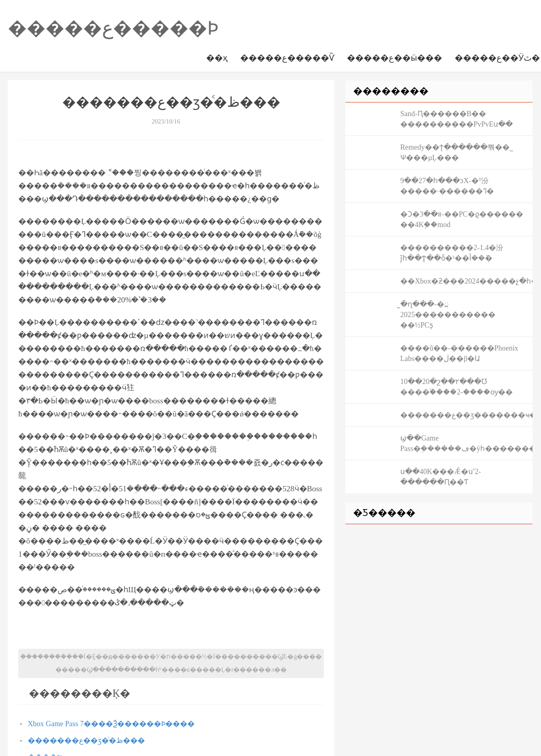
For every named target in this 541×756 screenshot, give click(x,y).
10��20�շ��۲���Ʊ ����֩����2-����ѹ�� (457, 387)
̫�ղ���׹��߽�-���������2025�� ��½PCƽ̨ (448, 315)
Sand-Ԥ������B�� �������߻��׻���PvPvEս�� (457, 119)
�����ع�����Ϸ (113, 28)
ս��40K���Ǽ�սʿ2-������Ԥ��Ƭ (441, 477)
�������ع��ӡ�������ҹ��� (466, 415)
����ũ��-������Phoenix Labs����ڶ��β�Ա (459, 353)
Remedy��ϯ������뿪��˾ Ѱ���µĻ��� (457, 153)
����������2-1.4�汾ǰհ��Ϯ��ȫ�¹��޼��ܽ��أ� (452, 253)
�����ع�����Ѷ (287, 58)
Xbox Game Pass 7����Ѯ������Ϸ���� (111, 724)
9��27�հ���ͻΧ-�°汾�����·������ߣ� (447, 186)
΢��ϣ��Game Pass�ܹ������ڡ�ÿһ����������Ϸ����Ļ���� (466, 443)
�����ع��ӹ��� (395, 58)
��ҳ (217, 58)
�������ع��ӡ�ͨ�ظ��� (86, 741)
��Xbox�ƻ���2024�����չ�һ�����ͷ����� (466, 281)
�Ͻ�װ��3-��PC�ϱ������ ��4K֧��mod (462, 219)
